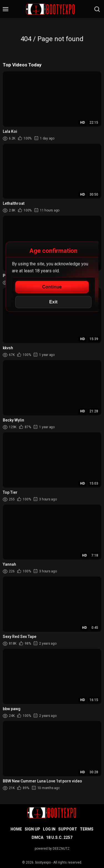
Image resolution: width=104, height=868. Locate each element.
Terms (87, 829)
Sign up (32, 829)
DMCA (37, 837)
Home (16, 829)
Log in (49, 829)
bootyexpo (43, 862)
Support (68, 829)
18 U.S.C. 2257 (59, 837)
